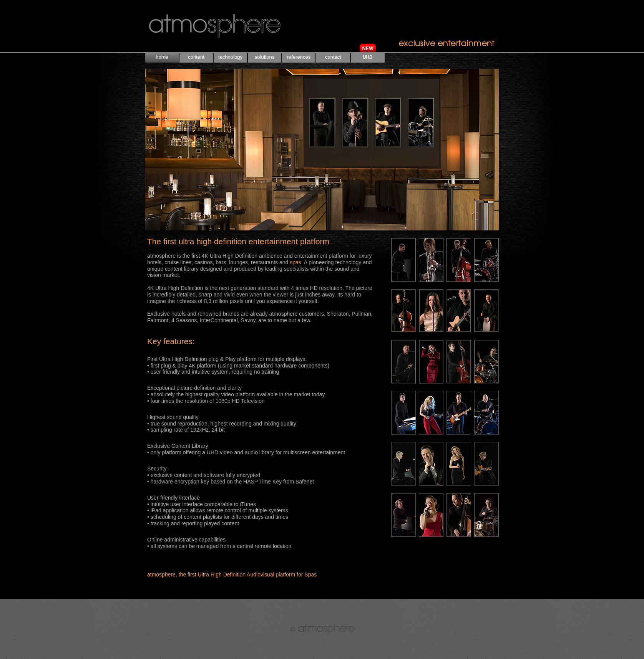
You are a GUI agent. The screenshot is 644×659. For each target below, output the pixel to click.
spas (295, 262)
